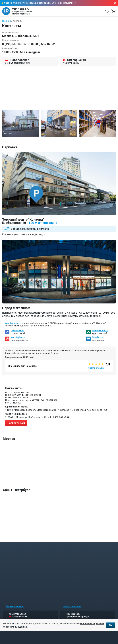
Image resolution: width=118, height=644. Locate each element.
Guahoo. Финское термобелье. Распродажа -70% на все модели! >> (40, 3)
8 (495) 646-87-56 (14, 44)
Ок (111, 625)
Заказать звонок (15, 606)
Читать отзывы (96, 368)
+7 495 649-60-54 (60, 417)
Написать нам (16, 423)
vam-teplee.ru (12, 323)
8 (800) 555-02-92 (43, 44)
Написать (72, 606)
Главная (6, 21)
